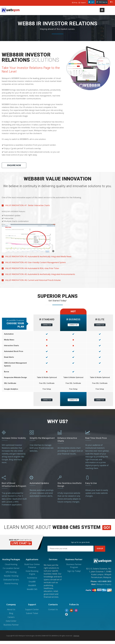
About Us (11, 609)
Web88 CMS (32, 589)
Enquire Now (14, 165)
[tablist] (57, 230)
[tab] (57, 179)
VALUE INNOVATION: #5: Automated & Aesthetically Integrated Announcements (38, 275)
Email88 (32, 581)
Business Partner (11, 624)
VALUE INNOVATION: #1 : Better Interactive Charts (26, 206)
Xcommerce (32, 577)
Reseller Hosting (11, 575)
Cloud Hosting (11, 564)
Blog (73, 3)
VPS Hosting (11, 572)
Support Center (32, 609)
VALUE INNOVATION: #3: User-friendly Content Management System (34, 263)
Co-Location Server (11, 568)
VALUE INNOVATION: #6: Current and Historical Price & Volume (31, 281)
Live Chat (21, 543)
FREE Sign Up (102, 2)
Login (91, 2)
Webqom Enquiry (104, 584)
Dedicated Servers (11, 579)
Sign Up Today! (74, 571)
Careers (11, 617)
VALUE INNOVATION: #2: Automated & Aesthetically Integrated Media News (37, 257)
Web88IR (32, 585)
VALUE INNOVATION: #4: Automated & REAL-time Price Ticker (30, 269)
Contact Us (47, 325)
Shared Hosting (11, 583)
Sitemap (76, 635)
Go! (107, 527)
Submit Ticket (32, 613)
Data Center (11, 621)
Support (81, 3)
